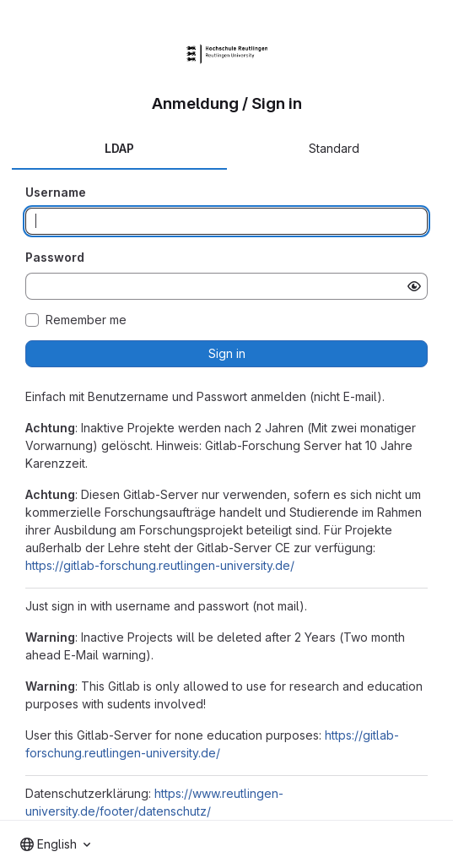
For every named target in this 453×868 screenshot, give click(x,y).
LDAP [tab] (119, 148)
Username (56, 192)
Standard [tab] (334, 148)
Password (55, 257)
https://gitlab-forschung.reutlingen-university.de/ (160, 565)
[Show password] (414, 286)
